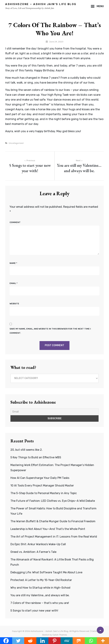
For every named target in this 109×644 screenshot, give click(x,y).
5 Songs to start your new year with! (34, 611)
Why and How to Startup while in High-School (40, 588)
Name (13, 263)
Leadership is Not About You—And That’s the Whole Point (48, 529)
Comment (15, 222)
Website (14, 304)
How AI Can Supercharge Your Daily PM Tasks (40, 478)
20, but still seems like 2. (26, 450)
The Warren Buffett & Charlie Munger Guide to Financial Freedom (53, 521)
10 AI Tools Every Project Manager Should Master (42, 486)
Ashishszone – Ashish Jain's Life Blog (41, 4)
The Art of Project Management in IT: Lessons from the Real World (54, 537)
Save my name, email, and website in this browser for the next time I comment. (50, 331)
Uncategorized (16, 143)
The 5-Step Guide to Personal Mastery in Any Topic (44, 493)
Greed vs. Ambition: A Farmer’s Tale (33, 552)
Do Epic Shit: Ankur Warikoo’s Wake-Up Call (38, 544)
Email (13, 283)
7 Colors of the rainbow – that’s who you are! (40, 603)
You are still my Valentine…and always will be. (40, 595)
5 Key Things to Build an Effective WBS (36, 457)
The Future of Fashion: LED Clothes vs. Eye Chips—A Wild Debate (53, 501)
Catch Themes (60, 635)
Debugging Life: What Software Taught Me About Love (46, 572)
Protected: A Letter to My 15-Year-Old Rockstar (41, 580)
